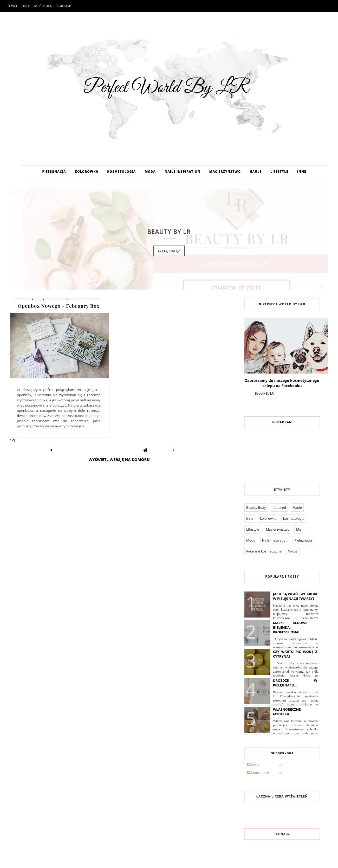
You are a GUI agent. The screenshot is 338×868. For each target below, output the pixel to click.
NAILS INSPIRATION (182, 172)
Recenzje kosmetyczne (264, 551)
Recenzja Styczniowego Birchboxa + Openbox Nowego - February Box (59, 301)
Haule (297, 507)
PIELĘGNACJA (54, 172)
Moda (251, 540)
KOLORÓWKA (87, 172)
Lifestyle (253, 529)
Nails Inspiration (275, 540)
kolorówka (268, 518)
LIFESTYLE (279, 172)
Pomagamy (64, 6)
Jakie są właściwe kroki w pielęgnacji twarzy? (295, 596)
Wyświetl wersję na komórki (120, 459)
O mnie (13, 6)
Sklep (26, 6)
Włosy (293, 551)
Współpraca (43, 6)
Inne (250, 518)
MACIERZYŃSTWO (225, 172)
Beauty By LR (264, 393)
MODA (150, 172)
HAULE (256, 172)
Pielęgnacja (303, 540)
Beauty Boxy (256, 507)
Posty (253, 765)
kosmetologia (294, 518)
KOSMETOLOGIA (121, 172)
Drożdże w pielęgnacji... (295, 683)
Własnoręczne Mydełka (287, 712)
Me (299, 529)
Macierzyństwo (278, 529)
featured (279, 507)
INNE (302, 172)
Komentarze (258, 773)
